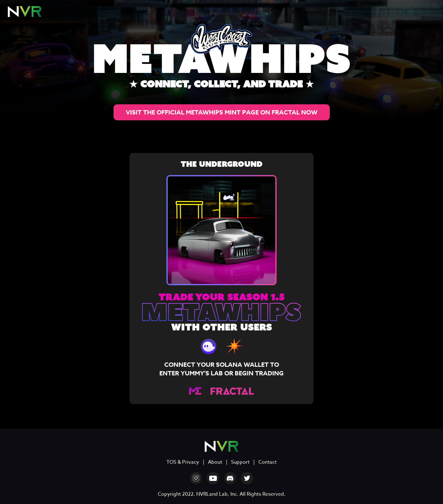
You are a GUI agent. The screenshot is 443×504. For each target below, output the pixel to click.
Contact (267, 462)
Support (240, 462)
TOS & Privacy (183, 462)
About (215, 462)
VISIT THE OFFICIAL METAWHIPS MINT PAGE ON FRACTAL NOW (222, 112)
